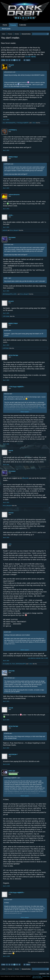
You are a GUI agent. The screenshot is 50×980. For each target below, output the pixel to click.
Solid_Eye (12, 771)
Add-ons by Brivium (37, 978)
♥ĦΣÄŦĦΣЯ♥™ (13, 754)
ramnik (11, 451)
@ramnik (25, 478)
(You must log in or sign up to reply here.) (38, 962)
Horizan (11, 513)
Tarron (14, 664)
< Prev (3, 60)
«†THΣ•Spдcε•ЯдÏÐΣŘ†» (23, 123)
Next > (28, 60)
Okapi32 (11, 65)
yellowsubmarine (14, 195)
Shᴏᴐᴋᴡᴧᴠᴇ (12, 237)
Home (5, 25)
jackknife (5, 230)
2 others (34, 123)
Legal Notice (42, 974)
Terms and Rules (37, 976)
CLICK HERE (31, 57)
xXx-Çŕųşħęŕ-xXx (7, 664)
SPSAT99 (12, 671)
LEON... (11, 215)
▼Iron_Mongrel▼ (14, 230)
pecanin (11, 301)
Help (48, 974)
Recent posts (6, 29)
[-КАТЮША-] (13, 130)
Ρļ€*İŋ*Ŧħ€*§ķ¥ (13, 355)
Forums (13, 25)
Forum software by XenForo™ (24, 976)
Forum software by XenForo (8, 976)
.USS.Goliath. (6, 316)
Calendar (23, 25)
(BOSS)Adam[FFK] (11, 123)
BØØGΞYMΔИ (13, 157)
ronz (4, 123)
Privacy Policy (46, 976)
